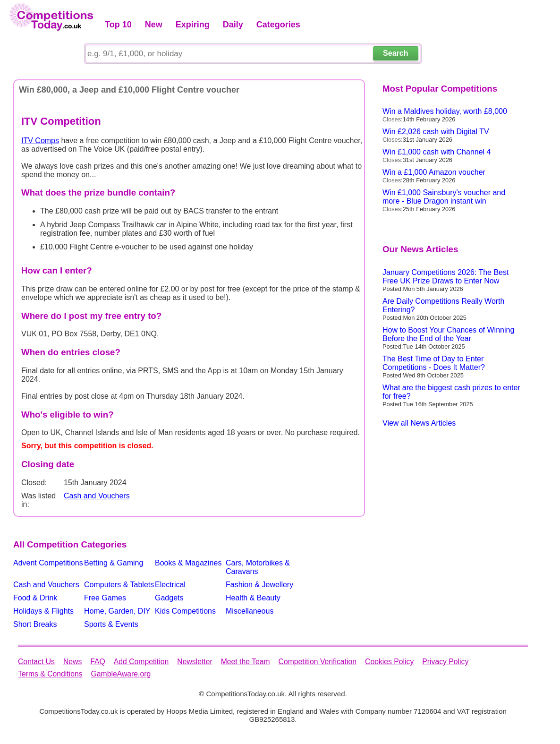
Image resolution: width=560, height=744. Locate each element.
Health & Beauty (253, 598)
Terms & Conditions (50, 674)
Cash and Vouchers (97, 496)
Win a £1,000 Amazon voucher (434, 172)
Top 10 (118, 25)
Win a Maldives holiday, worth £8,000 (445, 111)
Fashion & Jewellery (259, 585)
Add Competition (141, 662)
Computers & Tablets (119, 585)
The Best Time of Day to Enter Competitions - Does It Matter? (434, 363)
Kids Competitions (185, 611)
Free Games (105, 598)
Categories (278, 25)
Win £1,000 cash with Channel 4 (437, 152)
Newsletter (195, 662)
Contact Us (36, 662)
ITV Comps (40, 141)
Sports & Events (111, 624)
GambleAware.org (121, 674)
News (72, 662)
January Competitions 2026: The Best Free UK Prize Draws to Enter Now (445, 277)
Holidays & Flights (43, 611)
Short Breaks (35, 624)
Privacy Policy (445, 662)
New (154, 25)
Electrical (170, 585)
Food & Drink (35, 598)
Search (395, 53)
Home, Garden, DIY (117, 611)
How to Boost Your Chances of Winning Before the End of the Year (448, 334)
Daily (233, 25)
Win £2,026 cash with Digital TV (436, 132)
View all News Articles (419, 423)
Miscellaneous (250, 611)
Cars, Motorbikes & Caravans (258, 567)
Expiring (193, 25)
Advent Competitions (48, 563)
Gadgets (169, 598)
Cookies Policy (389, 662)
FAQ (98, 662)
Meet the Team (246, 662)
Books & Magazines (188, 563)
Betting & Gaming (114, 563)
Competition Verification (318, 662)
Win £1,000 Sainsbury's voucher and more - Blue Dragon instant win (444, 197)
